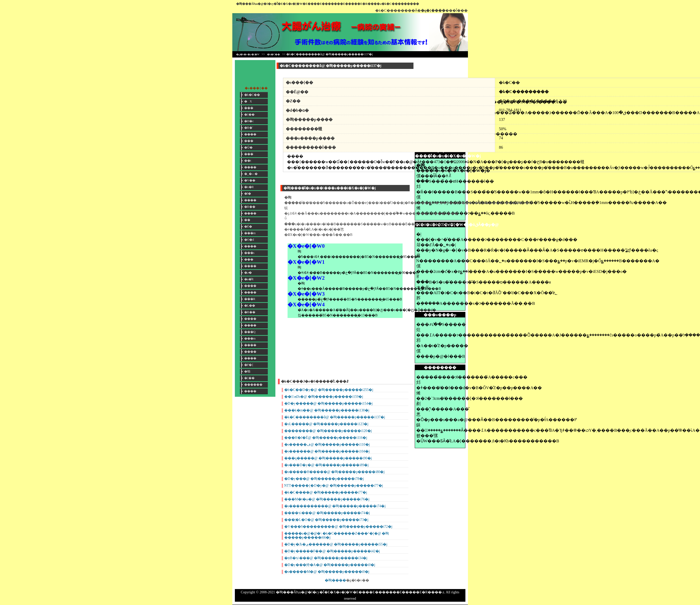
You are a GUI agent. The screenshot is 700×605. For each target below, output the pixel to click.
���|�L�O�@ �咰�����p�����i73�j (326, 520)
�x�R (249, 187)
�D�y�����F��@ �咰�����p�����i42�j (332, 551)
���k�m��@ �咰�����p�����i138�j (327, 410)
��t (248, 161)
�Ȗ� (248, 147)
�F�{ (249, 365)
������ (253, 385)
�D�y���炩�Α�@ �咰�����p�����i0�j (330, 565)
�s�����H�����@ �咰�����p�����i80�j (335, 472)
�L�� (250, 306)
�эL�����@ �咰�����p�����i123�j (326, 424)
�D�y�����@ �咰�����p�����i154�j (328, 403)
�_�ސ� (251, 174)
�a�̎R (249, 279)
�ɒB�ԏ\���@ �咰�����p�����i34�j (326, 558)
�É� (248, 226)
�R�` (249, 128)
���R (250, 299)
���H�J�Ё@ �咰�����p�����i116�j (326, 438)
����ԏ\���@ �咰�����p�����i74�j (327, 513)
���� (250, 134)
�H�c (249, 121)
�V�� (250, 180)
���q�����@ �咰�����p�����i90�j (328, 458)
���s (249, 253)
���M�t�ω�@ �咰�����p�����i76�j (327, 499)
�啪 (247, 371)
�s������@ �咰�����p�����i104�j (327, 451)
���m (250, 233)
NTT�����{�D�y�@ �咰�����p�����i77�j (334, 486)
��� (249, 108)
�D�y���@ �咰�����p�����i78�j (324, 479)
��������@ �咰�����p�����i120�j (328, 431)
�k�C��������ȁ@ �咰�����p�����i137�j (335, 417)
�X (248, 101)
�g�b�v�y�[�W (248, 54)
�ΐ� (248, 194)
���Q (250, 332)
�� (247, 220)
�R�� (250, 207)
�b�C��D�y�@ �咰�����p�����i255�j (329, 390)
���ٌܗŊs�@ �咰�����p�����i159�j (324, 397)
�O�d (249, 240)
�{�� (250, 115)
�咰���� (335, 580)
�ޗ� (248, 273)
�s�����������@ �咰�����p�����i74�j (335, 506)
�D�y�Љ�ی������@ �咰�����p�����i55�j (336, 544)
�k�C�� (274, 54)
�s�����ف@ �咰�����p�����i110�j (327, 445)
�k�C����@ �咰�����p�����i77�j (326, 492)
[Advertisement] (440, 71)
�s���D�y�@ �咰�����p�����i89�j (327, 465)
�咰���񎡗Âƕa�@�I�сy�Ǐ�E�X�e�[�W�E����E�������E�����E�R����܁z (309, 4)
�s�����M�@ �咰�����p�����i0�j (327, 572)
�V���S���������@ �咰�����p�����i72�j (338, 527)
